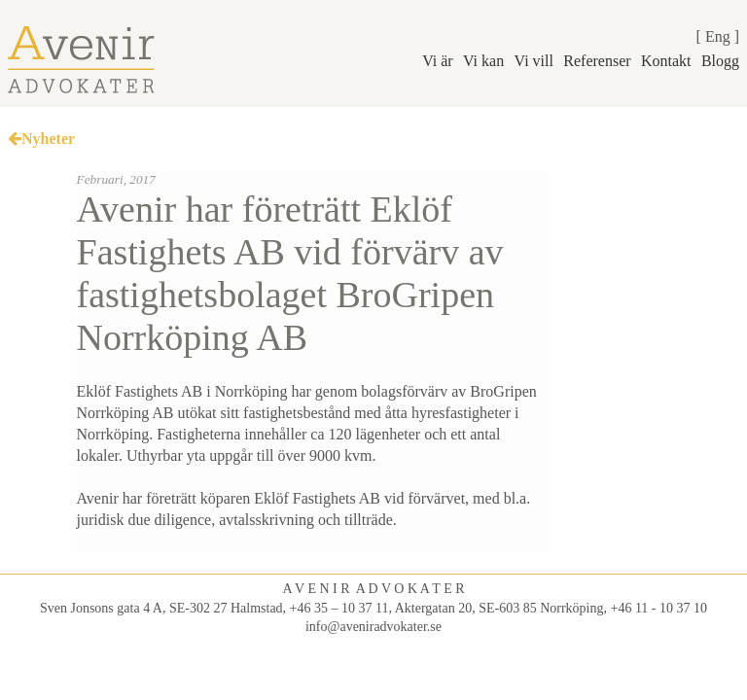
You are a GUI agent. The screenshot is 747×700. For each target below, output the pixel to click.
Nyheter (41, 139)
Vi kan (483, 61)
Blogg (720, 61)
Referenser (597, 61)
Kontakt (666, 61)
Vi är (437, 61)
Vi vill (534, 61)
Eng (718, 36)
